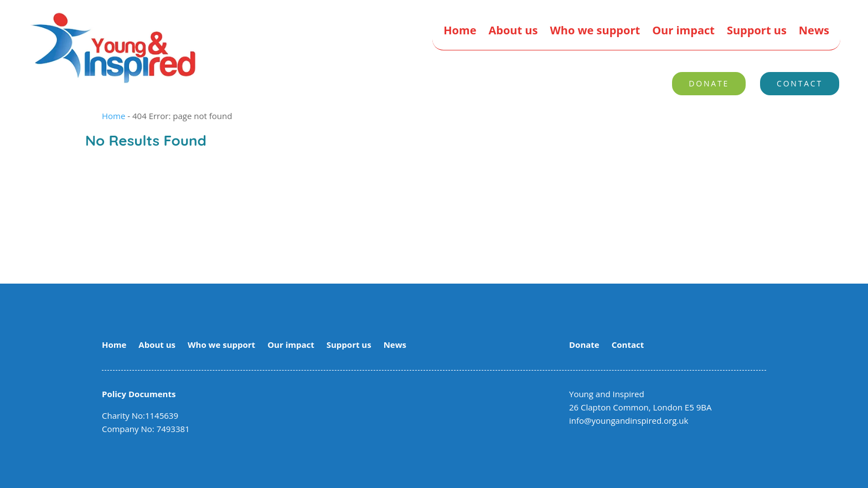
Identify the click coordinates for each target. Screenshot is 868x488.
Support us (757, 32)
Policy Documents (139, 394)
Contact (800, 83)
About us (513, 32)
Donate (709, 83)
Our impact (683, 32)
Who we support (595, 32)
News (814, 32)
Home (460, 32)
